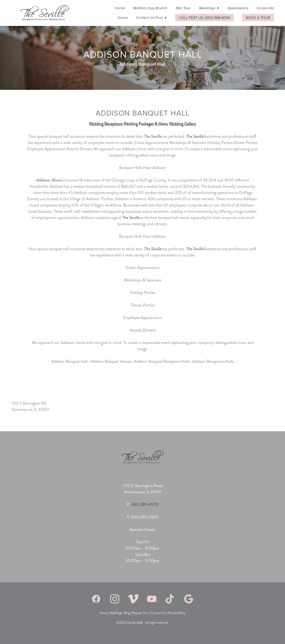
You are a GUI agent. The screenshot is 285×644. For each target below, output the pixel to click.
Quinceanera (238, 8)
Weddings (209, 8)
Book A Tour (258, 18)
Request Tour (140, 613)
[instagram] (115, 599)
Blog (127, 613)
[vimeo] (133, 599)
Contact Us (159, 613)
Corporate (265, 8)
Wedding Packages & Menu (146, 124)
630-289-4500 (145, 504)
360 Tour (183, 8)
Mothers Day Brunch (150, 8)
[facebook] (96, 599)
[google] (189, 599)
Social (123, 17)
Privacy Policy (177, 613)
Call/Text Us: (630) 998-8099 (204, 18)
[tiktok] (170, 599)
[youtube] (152, 599)
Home (120, 8)
